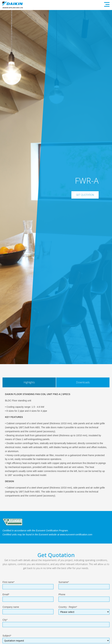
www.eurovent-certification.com (76, 535)
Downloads (83, 382)
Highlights (29, 382)
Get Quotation (85, 195)
